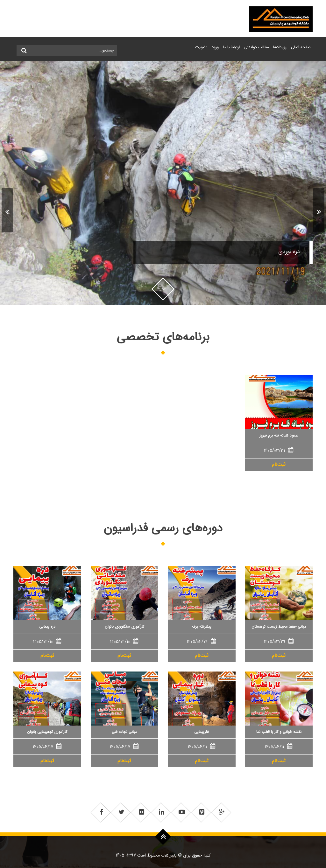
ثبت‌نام (279, 465)
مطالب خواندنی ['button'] (256, 47)
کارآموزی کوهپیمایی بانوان (47, 732)
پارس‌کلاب (168, 855)
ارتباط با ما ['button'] (231, 47)
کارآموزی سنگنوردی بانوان (124, 627)
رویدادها (280, 47)
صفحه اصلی (301, 47)
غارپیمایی (202, 732)
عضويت (201, 47)
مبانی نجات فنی (124, 732)
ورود (215, 47)
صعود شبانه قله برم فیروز (279, 435)
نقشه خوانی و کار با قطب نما (279, 732)
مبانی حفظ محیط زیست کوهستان (279, 627)
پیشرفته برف (202, 627)
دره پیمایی (47, 627)
